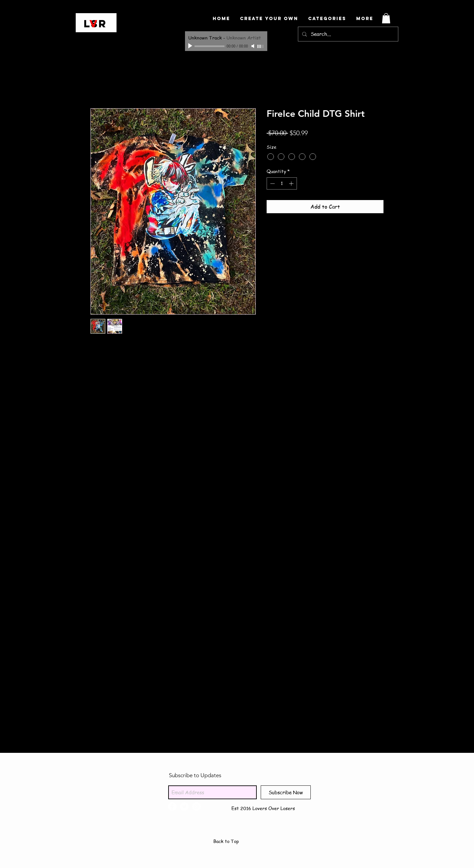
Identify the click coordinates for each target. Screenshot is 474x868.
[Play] (191, 46)
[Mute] (253, 46)
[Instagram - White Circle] (197, 806)
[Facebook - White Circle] (172, 806)
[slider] (261, 46)
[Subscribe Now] (286, 792)
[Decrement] (272, 183)
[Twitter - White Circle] (184, 806)
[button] (386, 18)
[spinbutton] (282, 183)
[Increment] (292, 183)
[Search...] (347, 34)
